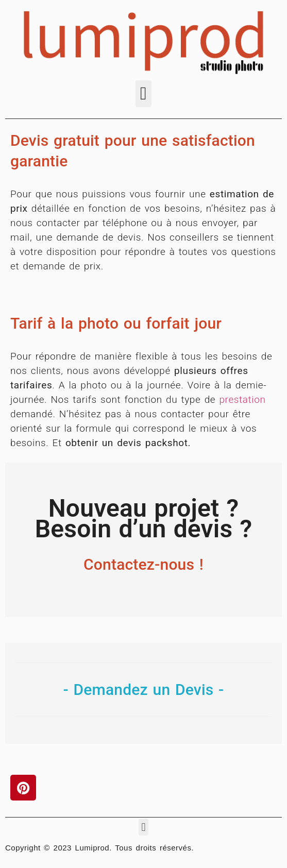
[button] (143, 94)
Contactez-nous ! (143, 564)
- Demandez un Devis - (144, 690)
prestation (242, 399)
